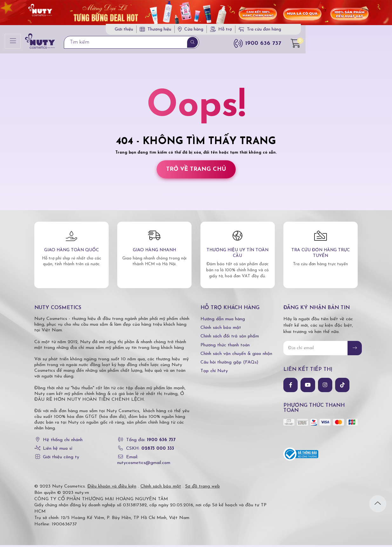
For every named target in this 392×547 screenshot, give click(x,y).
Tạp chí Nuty (214, 373)
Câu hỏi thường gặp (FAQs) (229, 364)
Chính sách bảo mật (221, 330)
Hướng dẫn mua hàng (223, 321)
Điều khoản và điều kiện (112, 488)
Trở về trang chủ (196, 171)
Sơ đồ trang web (203, 488)
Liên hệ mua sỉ (58, 450)
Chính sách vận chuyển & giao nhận (236, 356)
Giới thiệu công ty (61, 459)
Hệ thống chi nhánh (63, 442)
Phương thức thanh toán (225, 347)
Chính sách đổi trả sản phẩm (230, 339)
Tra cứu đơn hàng (317, 31)
